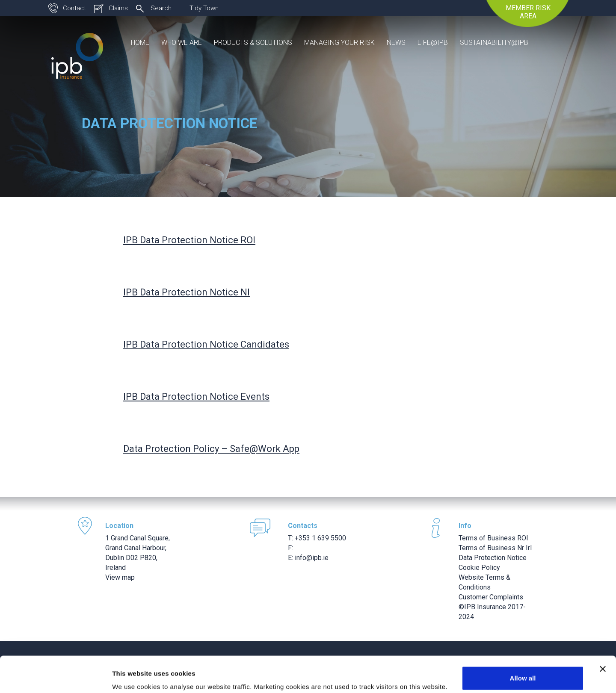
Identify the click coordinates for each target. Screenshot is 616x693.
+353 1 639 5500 (320, 538)
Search (161, 8)
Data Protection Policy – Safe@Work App (211, 449)
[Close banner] (603, 633)
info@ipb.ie (312, 558)
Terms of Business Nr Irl (495, 548)
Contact (74, 8)
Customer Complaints (491, 597)
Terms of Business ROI (493, 538)
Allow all (523, 642)
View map (120, 577)
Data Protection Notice (493, 558)
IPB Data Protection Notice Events (196, 397)
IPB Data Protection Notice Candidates (206, 344)
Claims (118, 8)
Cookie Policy (479, 568)
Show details (132, 674)
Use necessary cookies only (523, 670)
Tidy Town (204, 8)
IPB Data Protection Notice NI (187, 292)
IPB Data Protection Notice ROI (189, 240)
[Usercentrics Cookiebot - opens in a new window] (55, 676)
